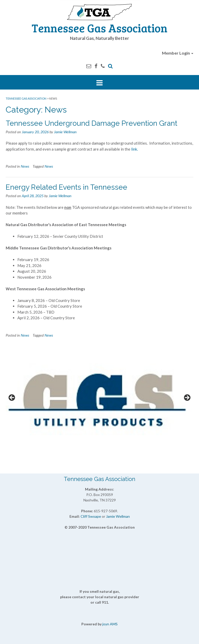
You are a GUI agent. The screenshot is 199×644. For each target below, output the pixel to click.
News (25, 166)
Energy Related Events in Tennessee (66, 187)
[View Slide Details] (99, 399)
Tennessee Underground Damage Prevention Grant (91, 123)
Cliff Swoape (91, 516)
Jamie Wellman (65, 132)
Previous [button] (12, 398)
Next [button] (187, 398)
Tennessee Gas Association (99, 28)
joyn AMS (110, 624)
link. (135, 149)
